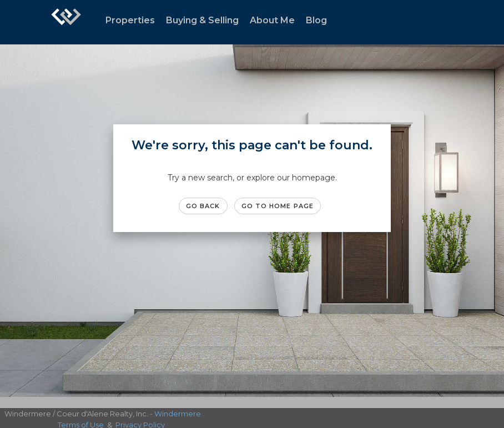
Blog (316, 20)
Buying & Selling (202, 20)
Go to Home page (278, 206)
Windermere (178, 414)
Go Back (203, 206)
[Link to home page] (66, 22)
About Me (272, 20)
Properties (130, 20)
